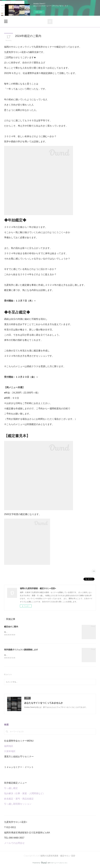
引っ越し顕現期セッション (18, 804)
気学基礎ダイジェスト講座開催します (21, 650)
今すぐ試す (39, 12)
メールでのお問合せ (14, 843)
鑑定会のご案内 (11, 627)
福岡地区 (9, 746)
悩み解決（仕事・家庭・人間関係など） (25, 794)
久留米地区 (10, 752)
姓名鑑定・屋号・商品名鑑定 (19, 799)
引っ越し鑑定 (11, 789)
